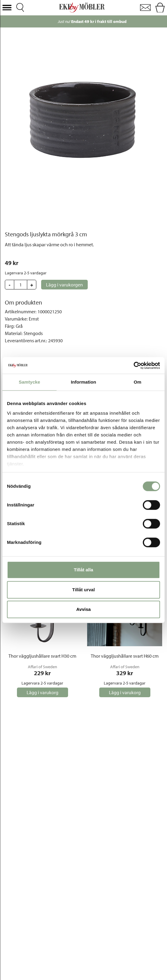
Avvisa (83, 609)
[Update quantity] (21, 285)
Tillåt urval (84, 590)
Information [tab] (83, 382)
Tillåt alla (83, 570)
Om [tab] (138, 382)
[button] (7, 8)
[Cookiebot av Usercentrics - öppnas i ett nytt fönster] (134, 366)
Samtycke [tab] (29, 382)
